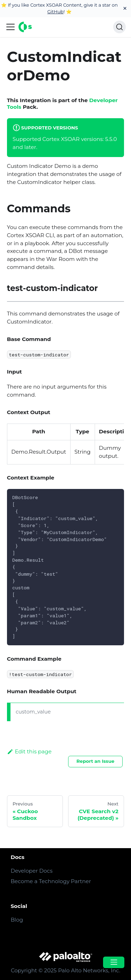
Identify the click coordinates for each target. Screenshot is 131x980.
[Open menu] (114, 962)
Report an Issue (96, 761)
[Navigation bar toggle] (10, 27)
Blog (17, 920)
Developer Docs (31, 871)
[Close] (125, 9)
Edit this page (29, 751)
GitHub (55, 12)
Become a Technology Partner (51, 881)
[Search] (119, 27)
